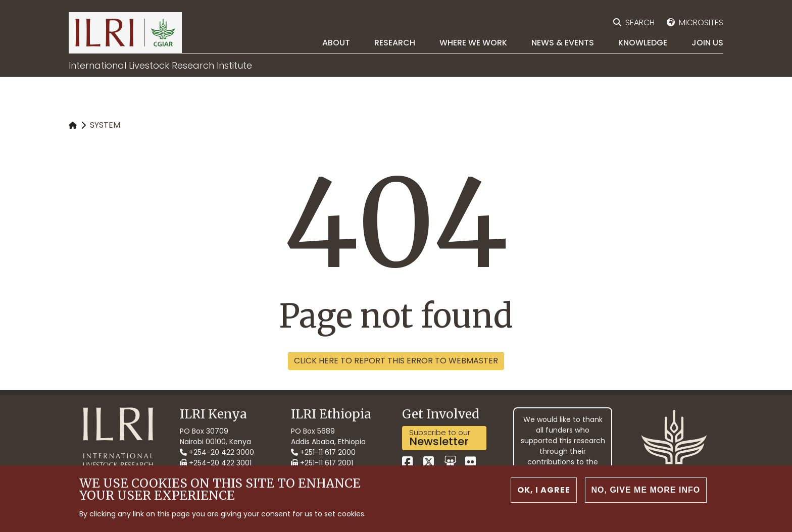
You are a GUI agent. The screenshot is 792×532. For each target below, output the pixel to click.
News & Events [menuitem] (563, 43)
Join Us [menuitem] (707, 43)
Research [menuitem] (395, 43)
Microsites (701, 22)
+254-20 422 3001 (216, 463)
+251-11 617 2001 (322, 463)
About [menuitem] (336, 43)
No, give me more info (646, 496)
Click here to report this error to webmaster (396, 361)
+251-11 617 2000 (323, 452)
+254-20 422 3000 (217, 452)
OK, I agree (544, 496)
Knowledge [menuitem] (643, 43)
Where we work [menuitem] (473, 43)
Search (640, 22)
